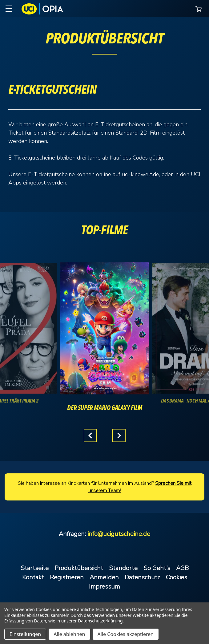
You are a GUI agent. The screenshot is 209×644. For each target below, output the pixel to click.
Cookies (177, 577)
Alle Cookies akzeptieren (126, 634)
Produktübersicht (79, 568)
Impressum (104, 587)
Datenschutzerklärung (100, 621)
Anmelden (104, 577)
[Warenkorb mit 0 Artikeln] (199, 9)
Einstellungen (25, 634)
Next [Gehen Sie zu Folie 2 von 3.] (119, 436)
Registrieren (67, 577)
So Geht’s (157, 568)
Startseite (35, 568)
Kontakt (33, 577)
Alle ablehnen (69, 634)
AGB (182, 568)
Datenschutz (142, 577)
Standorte (123, 568)
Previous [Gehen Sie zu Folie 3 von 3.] (90, 436)
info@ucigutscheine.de (119, 534)
